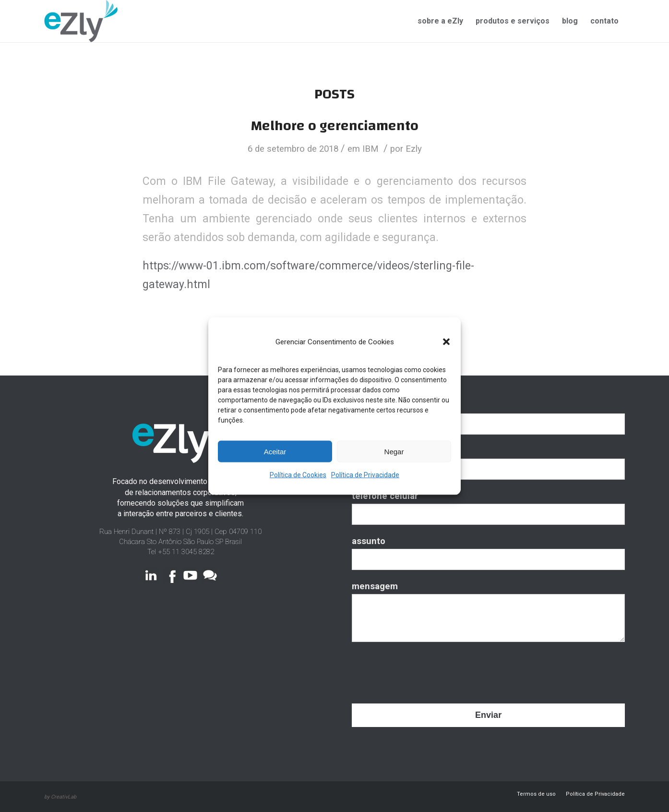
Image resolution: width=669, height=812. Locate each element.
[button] (446, 342)
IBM (370, 149)
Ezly (414, 149)
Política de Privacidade (365, 475)
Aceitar (275, 451)
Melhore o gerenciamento (334, 126)
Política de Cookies (298, 475)
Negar (394, 451)
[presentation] (425, 669)
